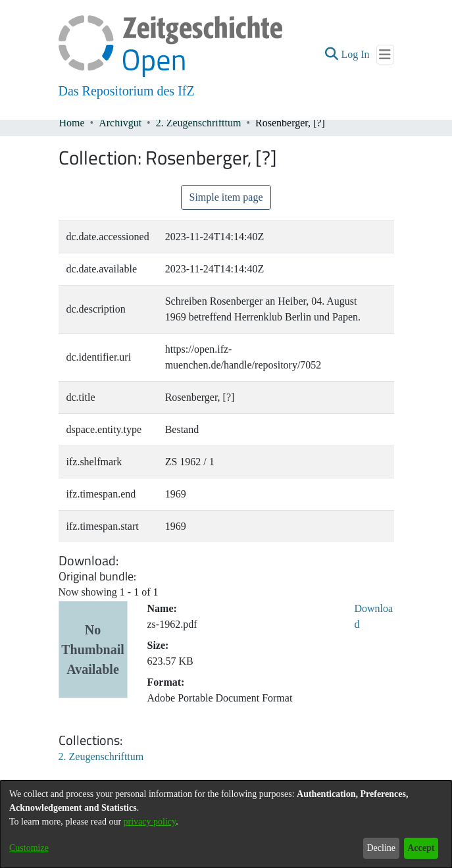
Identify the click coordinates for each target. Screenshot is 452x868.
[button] (331, 55)
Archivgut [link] (120, 123)
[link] (101, 756)
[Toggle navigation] (385, 55)
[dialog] (226, 824)
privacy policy (150, 822)
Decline (381, 848)
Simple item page (226, 197)
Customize (29, 848)
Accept (421, 848)
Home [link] (72, 123)
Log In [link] (356, 54)
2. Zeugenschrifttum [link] (199, 123)
